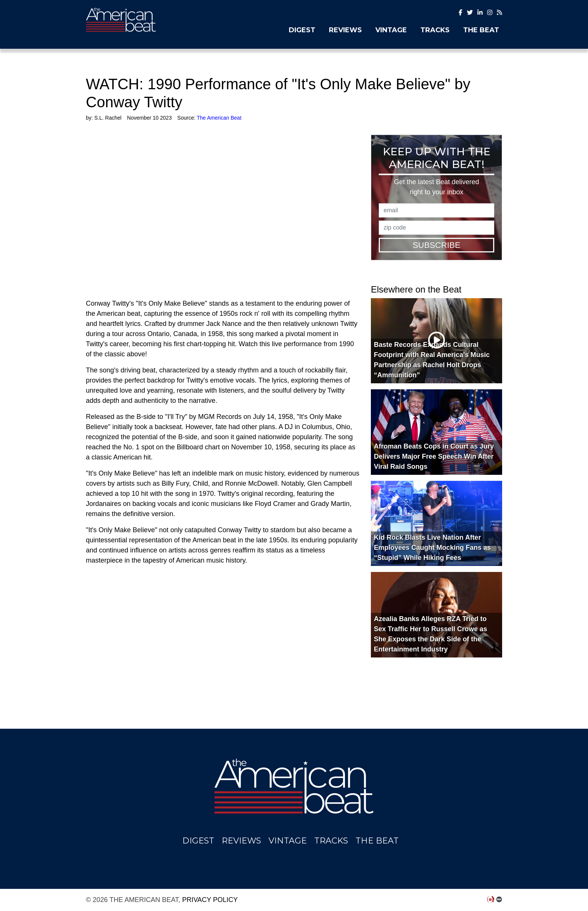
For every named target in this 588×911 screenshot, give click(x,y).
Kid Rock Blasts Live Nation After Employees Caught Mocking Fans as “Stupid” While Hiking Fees (432, 548)
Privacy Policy (210, 900)
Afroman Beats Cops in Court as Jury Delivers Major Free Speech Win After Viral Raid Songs (434, 456)
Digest (302, 30)
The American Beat (150, 20)
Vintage (391, 30)
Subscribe (436, 245)
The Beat (481, 30)
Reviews (345, 30)
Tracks (435, 30)
